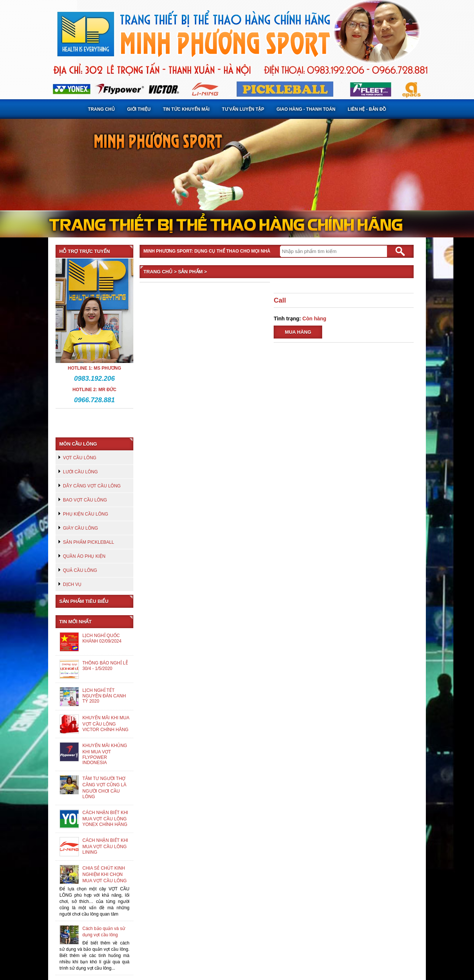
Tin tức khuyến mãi (186, 109)
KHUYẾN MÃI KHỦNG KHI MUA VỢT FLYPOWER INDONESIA (105, 754)
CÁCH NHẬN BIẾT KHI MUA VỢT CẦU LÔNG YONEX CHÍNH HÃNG (105, 819)
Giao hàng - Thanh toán (306, 109)
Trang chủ (101, 109)
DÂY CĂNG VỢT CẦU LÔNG (92, 486)
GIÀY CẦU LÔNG (80, 528)
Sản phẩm (191, 272)
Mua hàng (298, 332)
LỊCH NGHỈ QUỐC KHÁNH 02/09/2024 (102, 638)
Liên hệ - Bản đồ (367, 109)
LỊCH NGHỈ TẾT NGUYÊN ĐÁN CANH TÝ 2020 (104, 696)
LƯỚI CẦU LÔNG (80, 472)
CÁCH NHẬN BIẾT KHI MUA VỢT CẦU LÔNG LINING (105, 846)
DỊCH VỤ (72, 584)
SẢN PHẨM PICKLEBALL (89, 542)
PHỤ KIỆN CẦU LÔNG (86, 514)
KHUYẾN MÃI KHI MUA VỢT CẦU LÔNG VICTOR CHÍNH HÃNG (106, 724)
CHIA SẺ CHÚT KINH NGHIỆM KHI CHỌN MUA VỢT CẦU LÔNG (105, 874)
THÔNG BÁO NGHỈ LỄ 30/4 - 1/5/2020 (105, 666)
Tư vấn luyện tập (243, 109)
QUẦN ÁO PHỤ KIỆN (84, 556)
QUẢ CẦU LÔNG (80, 570)
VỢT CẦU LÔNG (80, 458)
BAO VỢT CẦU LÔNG (85, 500)
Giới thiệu (139, 109)
